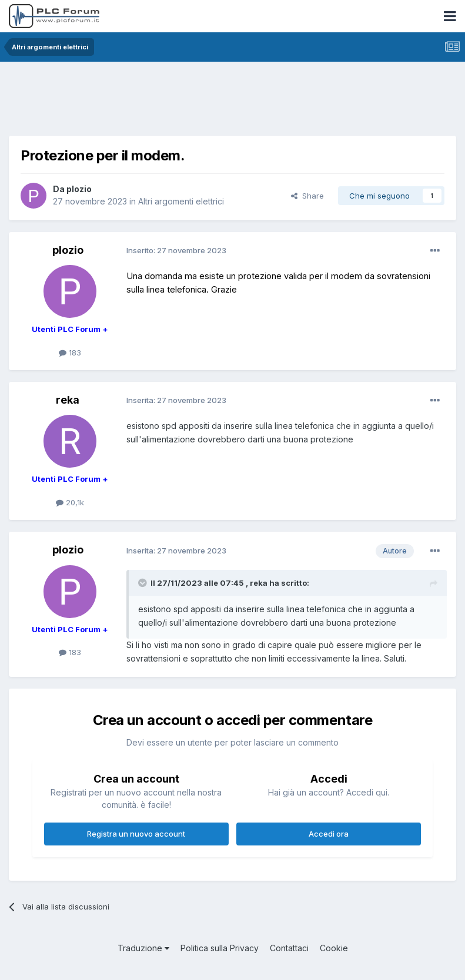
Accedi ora (329, 834)
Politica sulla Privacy (220, 948)
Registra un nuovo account (136, 834)
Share (307, 196)
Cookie (334, 948)
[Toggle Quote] (143, 583)
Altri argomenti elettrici (181, 201)
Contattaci (289, 948)
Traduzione (143, 948)
